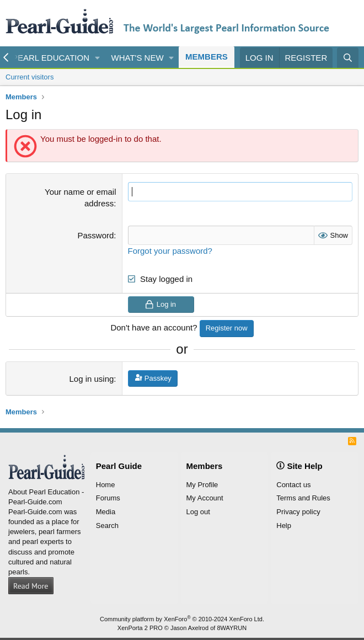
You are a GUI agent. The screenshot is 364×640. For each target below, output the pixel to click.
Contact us (293, 485)
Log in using (91, 379)
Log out (198, 512)
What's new (138, 58)
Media (106, 512)
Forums (108, 498)
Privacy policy (298, 512)
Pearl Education (51, 58)
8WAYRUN (232, 628)
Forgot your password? (170, 251)
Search (107, 526)
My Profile (202, 485)
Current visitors (30, 77)
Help (284, 526)
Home (106, 485)
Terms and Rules (303, 498)
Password (96, 235)
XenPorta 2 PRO (140, 628)
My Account (205, 498)
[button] (98, 58)
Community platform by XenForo (182, 619)
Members (207, 57)
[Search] (348, 58)
